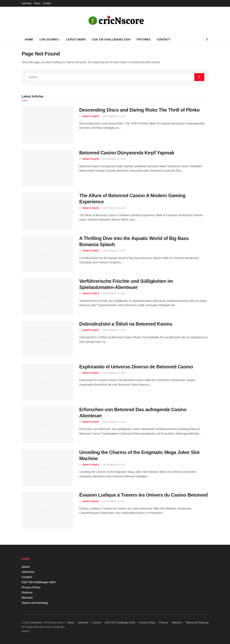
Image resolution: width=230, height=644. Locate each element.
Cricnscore (36, 623)
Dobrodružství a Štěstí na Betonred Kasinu (126, 324)
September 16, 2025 (113, 116)
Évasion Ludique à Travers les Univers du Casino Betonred (144, 495)
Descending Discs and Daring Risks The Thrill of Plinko (139, 110)
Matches (27, 598)
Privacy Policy (31, 587)
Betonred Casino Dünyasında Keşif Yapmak (127, 153)
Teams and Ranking (35, 603)
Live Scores (49, 39)
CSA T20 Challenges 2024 (111, 39)
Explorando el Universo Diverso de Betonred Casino (136, 367)
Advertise (27, 3)
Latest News (76, 39)
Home (29, 39)
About (37, 3)
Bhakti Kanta (91, 116)
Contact (47, 3)
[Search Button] (199, 77)
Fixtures (144, 39)
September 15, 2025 (113, 293)
